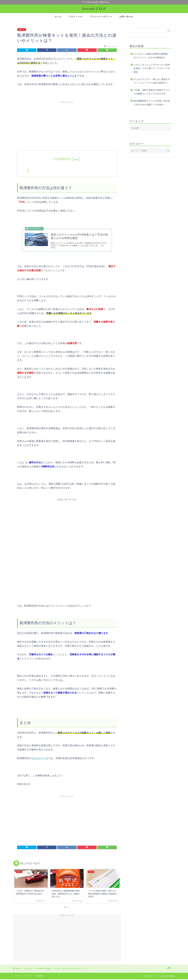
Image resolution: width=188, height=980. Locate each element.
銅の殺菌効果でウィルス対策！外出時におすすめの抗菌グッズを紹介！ (152, 103)
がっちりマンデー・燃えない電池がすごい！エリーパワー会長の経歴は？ (152, 81)
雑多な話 (22, 30)
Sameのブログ (94, 9)
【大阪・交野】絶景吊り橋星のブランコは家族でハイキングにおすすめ (152, 92)
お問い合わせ (126, 17)
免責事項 (40, 977)
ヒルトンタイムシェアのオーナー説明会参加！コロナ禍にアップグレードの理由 (152, 69)
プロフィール (76, 17)
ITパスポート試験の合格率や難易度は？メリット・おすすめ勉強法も (151, 56)
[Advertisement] (67, 125)
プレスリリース (40, 759)
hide (76, 160)
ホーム (58, 17)
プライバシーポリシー (101, 17)
